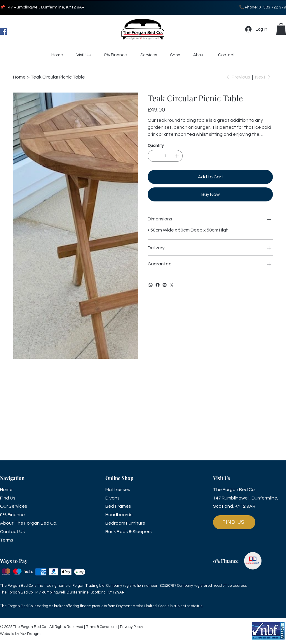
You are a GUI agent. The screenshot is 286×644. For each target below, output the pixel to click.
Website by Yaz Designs (21, 634)
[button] (281, 29)
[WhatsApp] (151, 285)
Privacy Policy (131, 627)
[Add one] (177, 156)
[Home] (19, 77)
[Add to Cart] (210, 177)
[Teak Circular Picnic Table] (58, 77)
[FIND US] (234, 522)
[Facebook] (4, 31)
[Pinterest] (165, 285)
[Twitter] (172, 285)
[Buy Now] (210, 194)
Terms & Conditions (102, 627)
